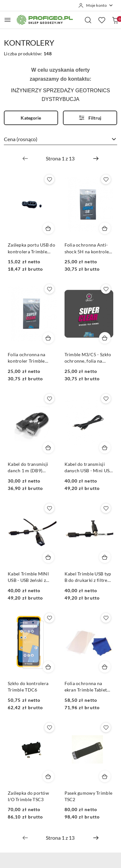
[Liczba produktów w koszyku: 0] (115, 20)
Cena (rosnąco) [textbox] (21, 139)
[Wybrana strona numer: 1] (60, 158)
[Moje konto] (96, 5)
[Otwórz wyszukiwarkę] (88, 20)
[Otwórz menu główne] (8, 20)
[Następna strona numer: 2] (96, 158)
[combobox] (60, 140)
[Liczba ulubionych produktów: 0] (102, 20)
